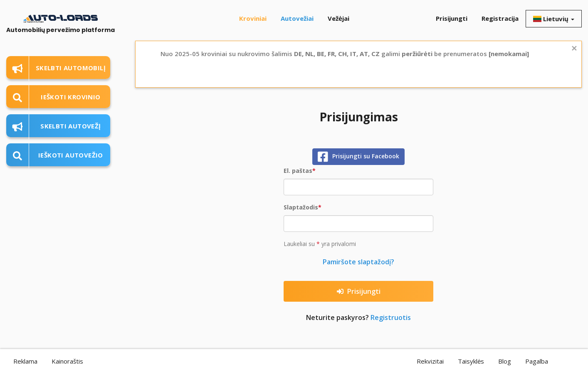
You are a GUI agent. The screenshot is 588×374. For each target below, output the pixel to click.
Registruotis (391, 317)
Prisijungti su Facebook (358, 157)
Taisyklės (471, 361)
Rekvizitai (430, 361)
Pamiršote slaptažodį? (358, 262)
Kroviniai (253, 18)
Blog (505, 361)
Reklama (25, 361)
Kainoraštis (67, 361)
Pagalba (537, 361)
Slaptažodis (301, 207)
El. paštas (298, 171)
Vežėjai (338, 18)
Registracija (500, 18)
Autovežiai (297, 18)
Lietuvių (554, 19)
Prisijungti (452, 18)
